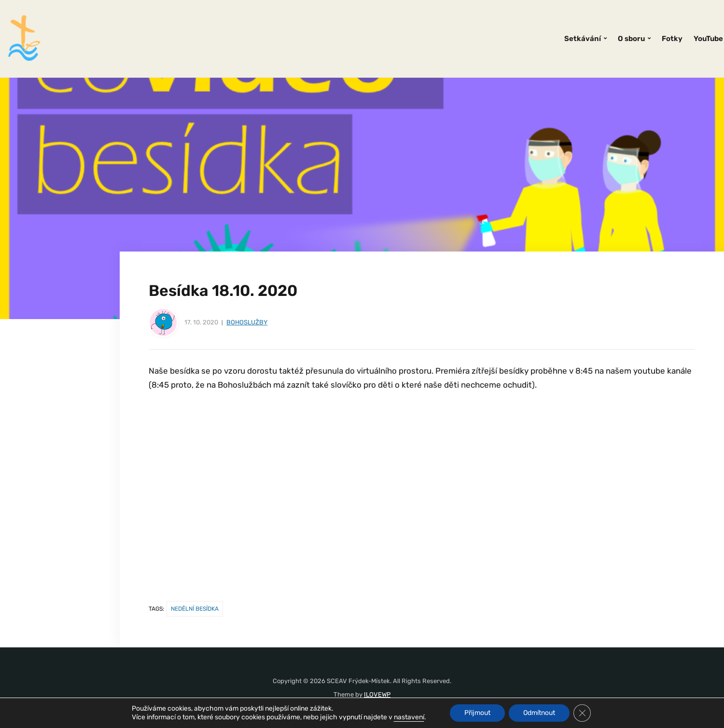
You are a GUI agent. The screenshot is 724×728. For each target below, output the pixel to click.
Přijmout (477, 713)
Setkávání (583, 39)
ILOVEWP (377, 694)
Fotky (672, 39)
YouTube (708, 39)
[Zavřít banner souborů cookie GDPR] (582, 713)
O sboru (631, 39)
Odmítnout (539, 713)
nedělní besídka (195, 609)
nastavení (409, 717)
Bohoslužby (247, 322)
